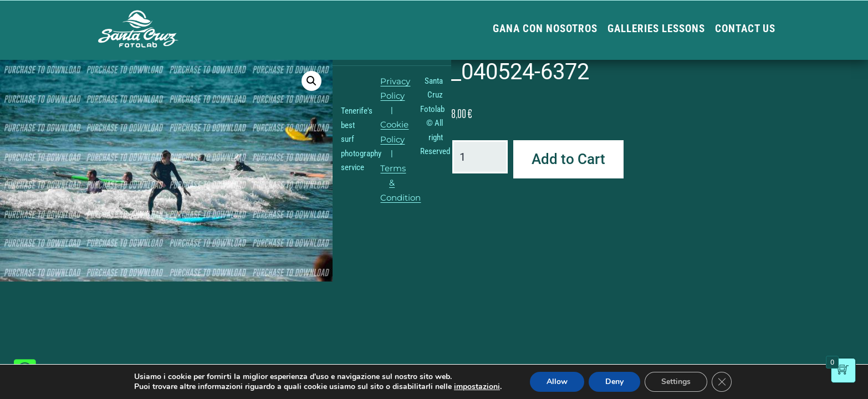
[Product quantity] (480, 157)
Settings (676, 382)
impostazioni (477, 387)
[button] (312, 81)
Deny (614, 382)
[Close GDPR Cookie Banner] (722, 382)
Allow (557, 382)
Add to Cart (568, 159)
